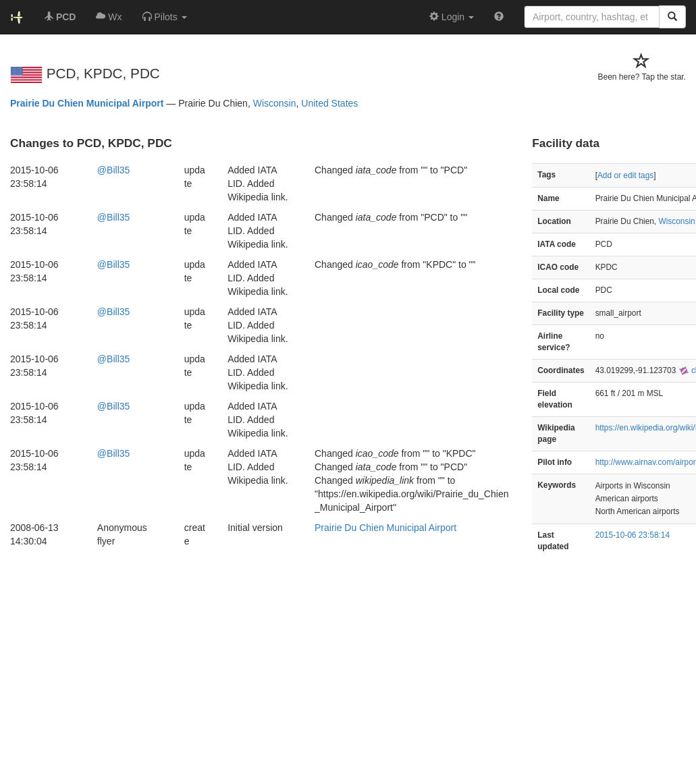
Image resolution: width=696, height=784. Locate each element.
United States (329, 103)
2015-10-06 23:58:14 (633, 535)
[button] (165, 17)
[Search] (672, 17)
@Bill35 (113, 170)
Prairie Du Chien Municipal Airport (87, 103)
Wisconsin (275, 103)
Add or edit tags (625, 175)
